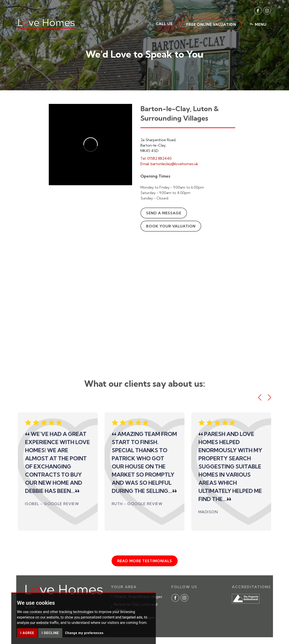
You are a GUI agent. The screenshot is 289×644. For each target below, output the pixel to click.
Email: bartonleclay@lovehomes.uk (169, 164)
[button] (161, 24)
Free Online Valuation (211, 24)
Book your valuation (171, 226)
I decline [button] (50, 633)
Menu (258, 24)
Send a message (164, 213)
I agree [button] (27, 633)
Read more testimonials (145, 561)
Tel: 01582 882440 (156, 158)
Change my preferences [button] (84, 633)
